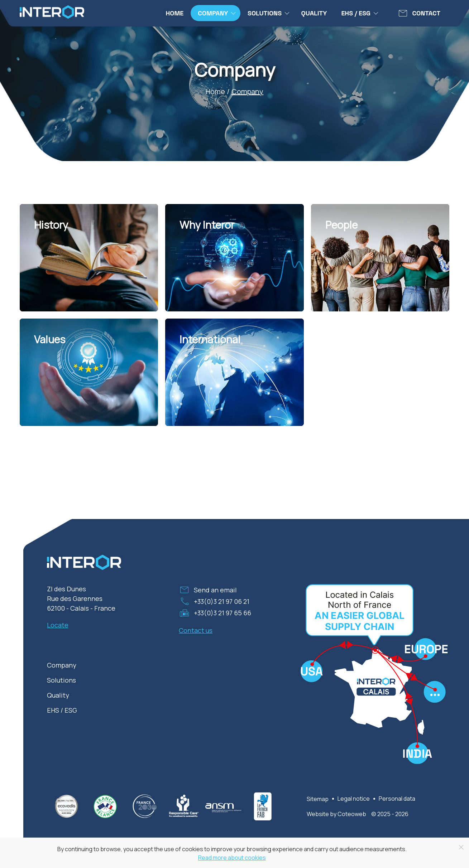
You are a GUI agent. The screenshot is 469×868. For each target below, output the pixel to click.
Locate (58, 625)
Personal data (397, 799)
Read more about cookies (232, 858)
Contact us (196, 630)
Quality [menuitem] (314, 13)
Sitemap (318, 799)
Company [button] (217, 13)
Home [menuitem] (174, 13)
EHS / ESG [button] (360, 13)
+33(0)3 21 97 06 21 (222, 601)
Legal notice (354, 799)
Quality (58, 695)
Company (62, 665)
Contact (426, 13)
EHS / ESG (62, 710)
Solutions (61, 680)
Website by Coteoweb (336, 814)
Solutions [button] (269, 13)
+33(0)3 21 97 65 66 (222, 613)
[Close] (461, 847)
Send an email (215, 590)
